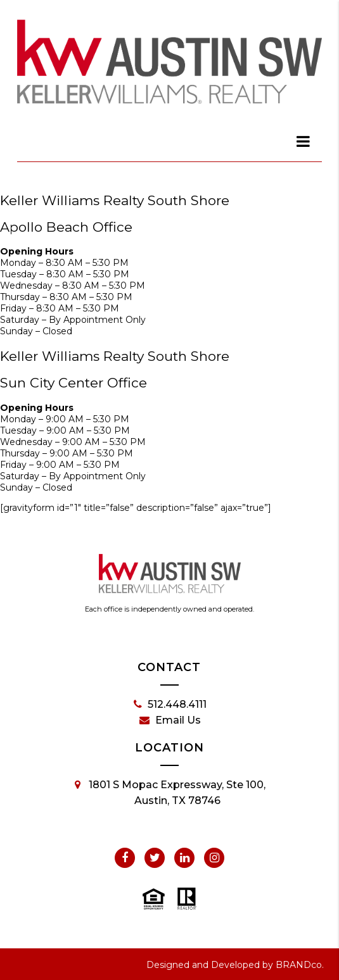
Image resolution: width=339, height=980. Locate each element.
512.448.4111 (170, 705)
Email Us (170, 720)
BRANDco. (300, 965)
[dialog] (304, 141)
